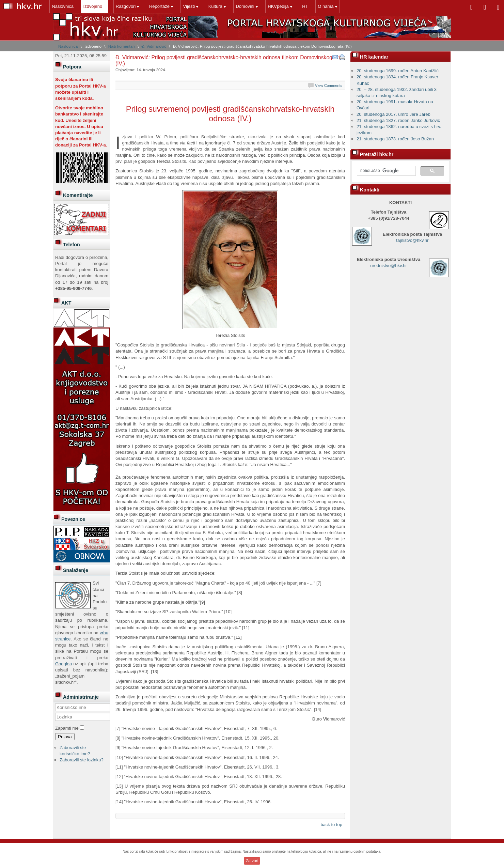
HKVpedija (277, 6)
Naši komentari (122, 46)
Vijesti (188, 6)
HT (303, 6)
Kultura (214, 6)
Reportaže (159, 6)
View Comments (329, 86)
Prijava (65, 737)
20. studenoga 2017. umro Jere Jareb (393, 114)
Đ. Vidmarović (154, 46)
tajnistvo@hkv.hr (412, 240)
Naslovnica (63, 6)
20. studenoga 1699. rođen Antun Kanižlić (398, 71)
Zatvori (252, 861)
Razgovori (125, 6)
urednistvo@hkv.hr (389, 266)
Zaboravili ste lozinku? (82, 760)
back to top (331, 825)
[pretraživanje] (386, 171)
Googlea (64, 664)
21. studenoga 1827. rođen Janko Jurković (398, 120)
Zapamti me (67, 728)
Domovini (243, 6)
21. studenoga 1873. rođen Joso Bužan (395, 139)
